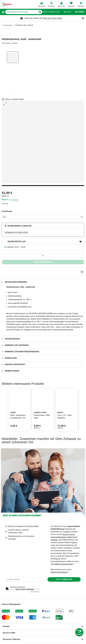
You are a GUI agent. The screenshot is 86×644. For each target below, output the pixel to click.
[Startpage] (7, 4)
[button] (3, 12)
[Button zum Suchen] (39, 12)
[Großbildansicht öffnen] (43, 142)
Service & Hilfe (9, 633)
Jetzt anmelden (64, 579)
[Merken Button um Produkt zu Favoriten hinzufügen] (82, 272)
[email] (22, 579)
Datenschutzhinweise (59, 572)
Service (67, 12)
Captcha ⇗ (35, 592)
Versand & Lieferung (11, 639)
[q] (21, 12)
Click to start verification (25, 589)
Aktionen (80, 12)
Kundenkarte (15, 200)
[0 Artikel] (43, 256)
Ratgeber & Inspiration (48, 12)
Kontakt (6, 626)
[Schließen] (83, 18)
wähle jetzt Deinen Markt (52, 18)
